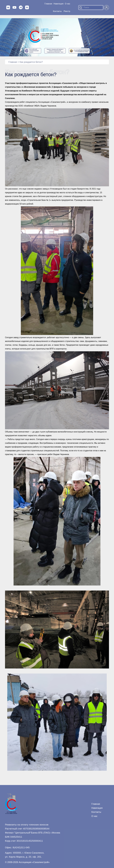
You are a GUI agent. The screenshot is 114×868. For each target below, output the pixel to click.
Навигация (97, 808)
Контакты (57, 11)
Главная (48, 4)
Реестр (67, 11)
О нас (67, 4)
